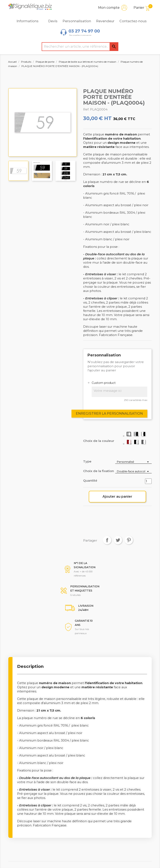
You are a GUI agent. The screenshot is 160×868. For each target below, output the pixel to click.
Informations (30, 21)
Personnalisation (77, 21)
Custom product (104, 383)
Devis (53, 21)
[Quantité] (148, 481)
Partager (107, 540)
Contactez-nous (133, 21)
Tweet (118, 540)
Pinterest (129, 540)
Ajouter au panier (117, 497)
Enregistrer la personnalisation (109, 414)
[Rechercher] (80, 47)
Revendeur (105, 21)
